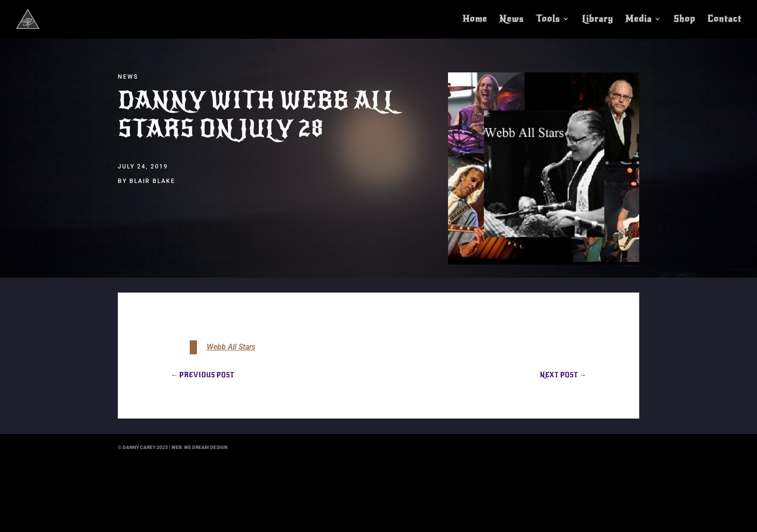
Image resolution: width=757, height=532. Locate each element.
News (512, 20)
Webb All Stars (231, 347)
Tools (548, 20)
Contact (724, 20)
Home (475, 20)
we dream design (206, 447)
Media (638, 20)
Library (597, 20)
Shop (684, 20)
